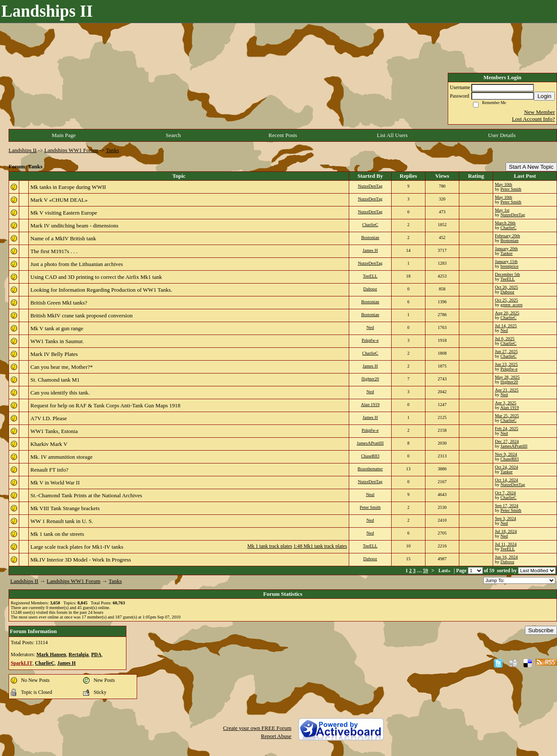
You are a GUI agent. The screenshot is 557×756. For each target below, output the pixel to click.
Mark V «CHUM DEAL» (59, 200)
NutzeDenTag (370, 186)
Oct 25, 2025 (506, 300)
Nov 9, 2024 (506, 454)
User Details (502, 135)
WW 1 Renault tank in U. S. (62, 521)
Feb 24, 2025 (507, 429)
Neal (370, 495)
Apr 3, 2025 (506, 403)
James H (370, 250)
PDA (96, 655)
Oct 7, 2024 (505, 493)
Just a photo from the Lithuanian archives (77, 264)
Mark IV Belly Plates (54, 354)
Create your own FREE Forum (257, 728)
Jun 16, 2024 (506, 557)
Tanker (507, 253)
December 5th (508, 274)
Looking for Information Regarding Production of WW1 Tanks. (101, 290)
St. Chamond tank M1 (55, 380)
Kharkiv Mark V (49, 444)
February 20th (508, 236)
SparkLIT (22, 663)
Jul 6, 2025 (505, 339)
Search (173, 135)
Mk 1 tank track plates (270, 546)
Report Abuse (276, 736)
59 (425, 571)
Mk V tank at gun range (57, 328)
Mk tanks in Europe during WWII (68, 187)
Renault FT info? (49, 470)
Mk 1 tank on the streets (57, 534)
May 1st (502, 210)
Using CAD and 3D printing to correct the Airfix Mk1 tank (96, 277)
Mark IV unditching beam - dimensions (74, 226)
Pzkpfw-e (370, 340)
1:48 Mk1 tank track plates (320, 546)
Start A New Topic (531, 167)
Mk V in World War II (55, 483)
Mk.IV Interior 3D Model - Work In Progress (81, 560)
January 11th (506, 261)
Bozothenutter (370, 469)
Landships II (22, 150)
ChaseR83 (370, 456)
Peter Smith (511, 189)
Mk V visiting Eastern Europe (64, 213)
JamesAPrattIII (370, 443)
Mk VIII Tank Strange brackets (65, 508)
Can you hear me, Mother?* (61, 367)
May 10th (503, 184)
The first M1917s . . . (54, 251)
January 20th (506, 249)
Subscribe (541, 630)
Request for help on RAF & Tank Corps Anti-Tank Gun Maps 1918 (105, 405)
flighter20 (370, 379)
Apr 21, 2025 (507, 390)
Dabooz (370, 289)
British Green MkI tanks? (59, 303)
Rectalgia (79, 655)
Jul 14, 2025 (506, 326)
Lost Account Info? (533, 119)
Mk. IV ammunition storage (61, 457)
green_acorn (511, 305)
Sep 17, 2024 (507, 506)
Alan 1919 (370, 405)
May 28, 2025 (507, 377)
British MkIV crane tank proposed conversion (81, 315)
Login (544, 96)
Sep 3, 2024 (505, 518)
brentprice (509, 266)
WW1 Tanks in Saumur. (57, 341)
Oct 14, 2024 (506, 480)
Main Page (64, 135)
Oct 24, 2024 (506, 467)
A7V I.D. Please (49, 418)
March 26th (505, 223)
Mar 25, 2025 (507, 416)
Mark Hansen (51, 655)
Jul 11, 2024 (506, 544)
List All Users (392, 135)
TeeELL (370, 276)
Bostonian (370, 238)
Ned (370, 327)
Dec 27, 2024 (507, 441)
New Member (539, 112)
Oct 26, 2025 (506, 287)
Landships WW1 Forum (71, 150)
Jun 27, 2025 (506, 351)
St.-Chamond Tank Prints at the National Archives (86, 495)
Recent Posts (283, 135)
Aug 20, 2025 (507, 313)
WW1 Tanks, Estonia (54, 431)
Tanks (112, 150)
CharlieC (370, 225)
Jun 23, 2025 (506, 364)
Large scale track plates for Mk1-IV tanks (77, 547)
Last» (445, 571)
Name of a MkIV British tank (63, 238)
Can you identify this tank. (60, 393)
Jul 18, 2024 (506, 531)
